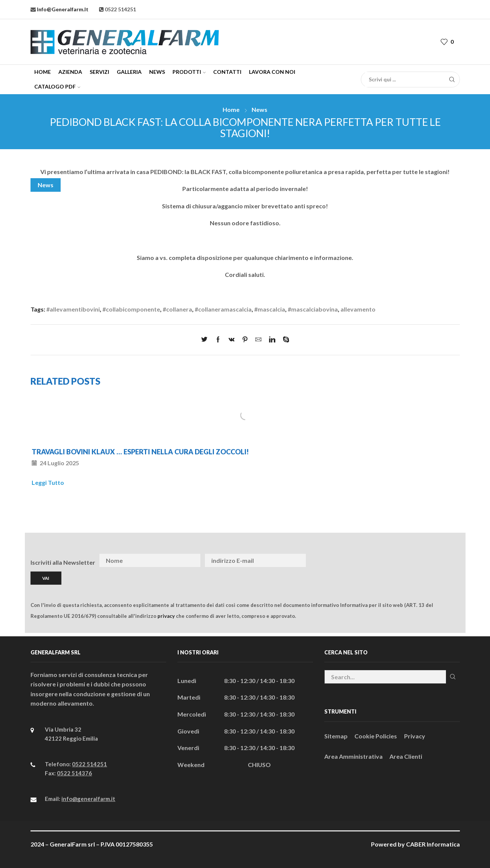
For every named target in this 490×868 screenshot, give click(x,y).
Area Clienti (406, 756)
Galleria (129, 72)
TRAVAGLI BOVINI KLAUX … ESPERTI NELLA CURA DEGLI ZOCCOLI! (140, 452)
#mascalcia (270, 309)
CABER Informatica (433, 844)
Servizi (99, 72)
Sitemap (336, 736)
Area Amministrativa (353, 756)
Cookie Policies (376, 736)
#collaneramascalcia (223, 309)
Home (43, 72)
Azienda (70, 72)
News (157, 72)
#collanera (177, 309)
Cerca (453, 677)
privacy (166, 616)
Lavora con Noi (272, 72)
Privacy (415, 736)
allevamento (358, 309)
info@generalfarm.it (62, 9)
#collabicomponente (131, 309)
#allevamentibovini (73, 309)
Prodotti (189, 72)
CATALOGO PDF (57, 86)
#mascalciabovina (313, 309)
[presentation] (401, 561)
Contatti (227, 72)
